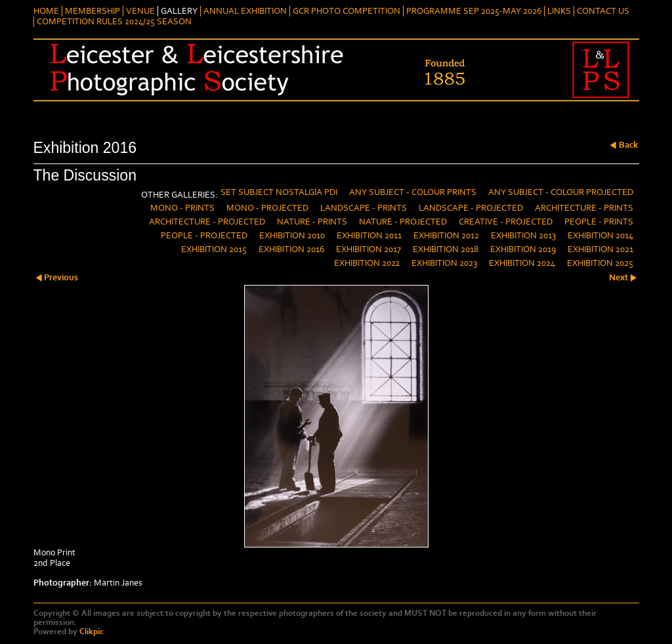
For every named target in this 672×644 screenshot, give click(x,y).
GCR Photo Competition (346, 11)
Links (559, 11)
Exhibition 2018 (446, 249)
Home (46, 11)
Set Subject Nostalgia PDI (279, 192)
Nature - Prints (312, 222)
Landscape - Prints (364, 208)
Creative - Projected (506, 222)
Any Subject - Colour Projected (561, 192)
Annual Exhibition (245, 11)
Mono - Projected (267, 208)
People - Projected (204, 236)
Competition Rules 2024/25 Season (114, 22)
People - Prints (599, 222)
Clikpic (92, 632)
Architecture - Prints (584, 208)
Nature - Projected (403, 222)
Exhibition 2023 (444, 263)
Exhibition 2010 (292, 236)
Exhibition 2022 (367, 263)
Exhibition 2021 (600, 249)
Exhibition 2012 (446, 236)
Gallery (179, 11)
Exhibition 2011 (369, 236)
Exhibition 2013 (523, 236)
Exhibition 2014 (600, 236)
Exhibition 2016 (291, 249)
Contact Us (603, 11)
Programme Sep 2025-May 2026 (474, 11)
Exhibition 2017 (368, 249)
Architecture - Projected (207, 222)
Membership (93, 11)
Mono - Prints (182, 208)
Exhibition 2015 (214, 249)
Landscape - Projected (471, 208)
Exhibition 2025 (600, 263)
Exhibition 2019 (523, 249)
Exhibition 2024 (522, 263)
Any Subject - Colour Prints (413, 192)
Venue (140, 11)
